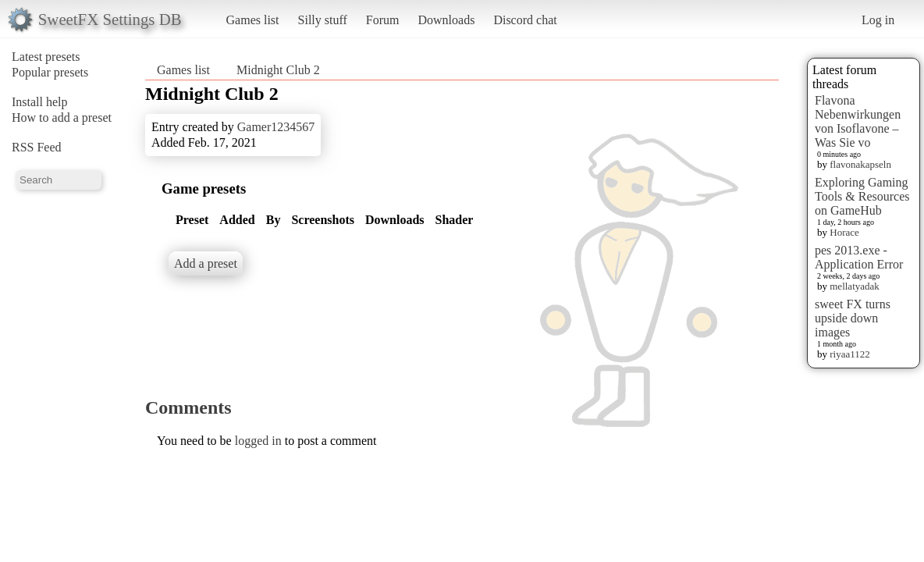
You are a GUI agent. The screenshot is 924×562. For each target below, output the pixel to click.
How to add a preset (62, 117)
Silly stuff (323, 20)
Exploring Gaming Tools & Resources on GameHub (862, 196)
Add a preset (206, 263)
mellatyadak (855, 286)
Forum (383, 20)
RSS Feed (37, 147)
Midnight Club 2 (278, 70)
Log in (878, 20)
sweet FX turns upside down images (853, 318)
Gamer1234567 (276, 127)
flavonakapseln (860, 164)
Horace (844, 232)
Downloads (446, 20)
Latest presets (46, 57)
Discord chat (525, 20)
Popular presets (50, 72)
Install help (40, 102)
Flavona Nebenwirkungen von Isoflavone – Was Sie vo (858, 121)
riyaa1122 (850, 354)
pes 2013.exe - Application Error (859, 257)
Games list (253, 20)
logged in (258, 441)
